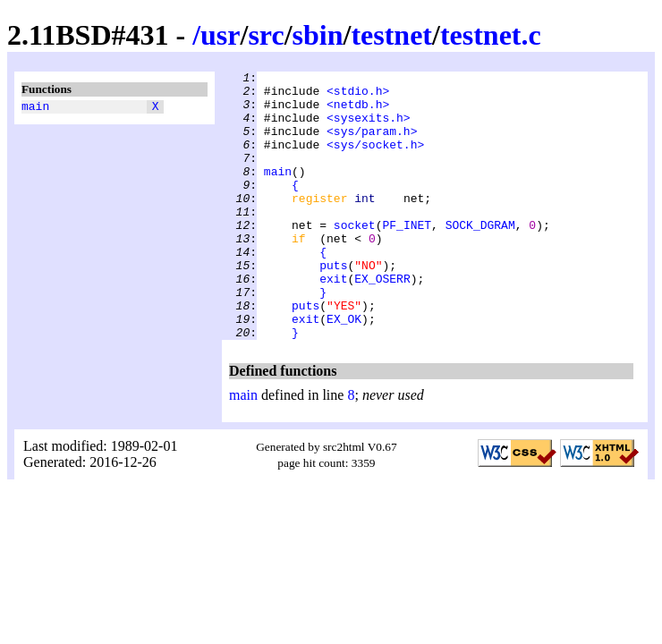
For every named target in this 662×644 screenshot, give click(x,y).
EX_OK (344, 369)
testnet (391, 35)
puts (333, 305)
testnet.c (491, 35)
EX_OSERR (382, 321)
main (35, 108)
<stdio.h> (358, 96)
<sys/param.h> (372, 144)
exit (333, 321)
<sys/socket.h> (375, 160)
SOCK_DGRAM (480, 257)
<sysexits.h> (369, 128)
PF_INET (407, 257)
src (266, 35)
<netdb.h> (358, 112)
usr (220, 35)
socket (355, 257)
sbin (318, 35)
